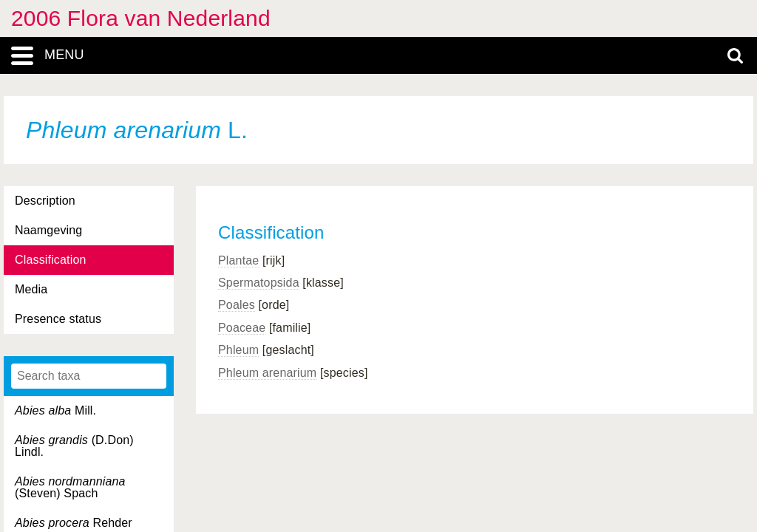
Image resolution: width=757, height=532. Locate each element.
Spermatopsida (259, 283)
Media (31, 289)
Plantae (238, 260)
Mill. (55, 410)
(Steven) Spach (70, 487)
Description (45, 201)
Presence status (58, 319)
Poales (237, 305)
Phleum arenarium (267, 373)
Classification (51, 260)
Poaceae (242, 328)
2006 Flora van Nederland (141, 18)
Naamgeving (48, 230)
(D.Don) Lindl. (74, 446)
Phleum (238, 350)
